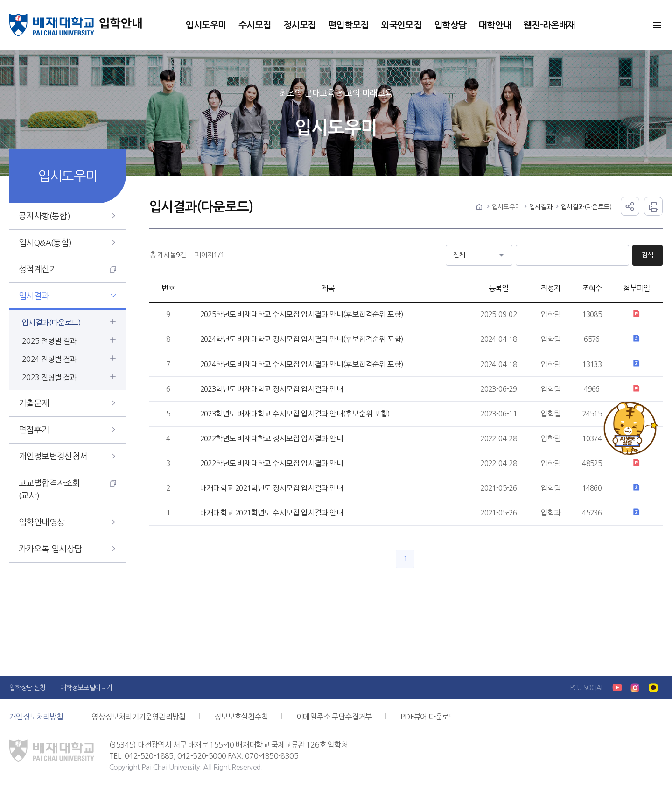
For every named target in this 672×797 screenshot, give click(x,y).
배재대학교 (52, 25)
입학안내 (121, 25)
